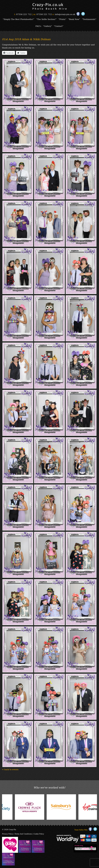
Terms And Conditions (23, 834)
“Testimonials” (89, 19)
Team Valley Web (81, 830)
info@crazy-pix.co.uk (65, 14)
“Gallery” (48, 26)
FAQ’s (38, 26)
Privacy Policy (8, 834)
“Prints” (62, 19)
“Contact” (59, 26)
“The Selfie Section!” (46, 19)
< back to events (10, 769)
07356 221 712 (24, 14)
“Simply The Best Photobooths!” (18, 19)
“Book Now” (74, 19)
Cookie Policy (39, 834)
